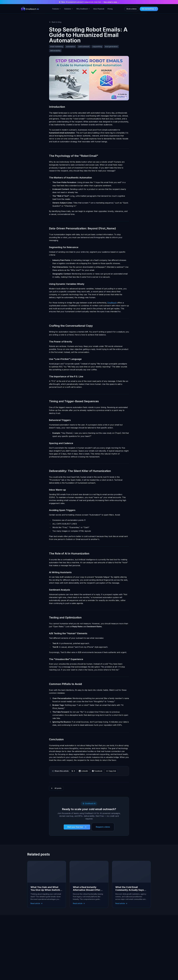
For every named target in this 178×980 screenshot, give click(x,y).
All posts (56, 788)
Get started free (149, 9)
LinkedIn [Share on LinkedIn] (83, 771)
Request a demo (103, 827)
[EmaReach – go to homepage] (30, 9)
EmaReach (112, 303)
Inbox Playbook (99, 9)
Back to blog (55, 22)
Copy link (111, 771)
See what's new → (111, 2)
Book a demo (132, 9)
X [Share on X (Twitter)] (73, 771)
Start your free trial (77, 827)
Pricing (110, 9)
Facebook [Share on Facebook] (97, 771)
